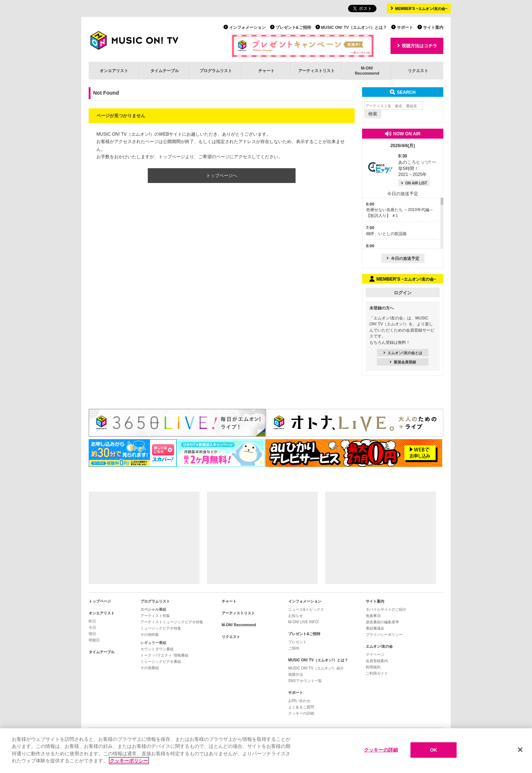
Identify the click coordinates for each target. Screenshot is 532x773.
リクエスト (418, 71)
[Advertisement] (144, 538)
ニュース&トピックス (306, 609)
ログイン (403, 293)
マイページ (375, 655)
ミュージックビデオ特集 (161, 628)
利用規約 (373, 667)
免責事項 (373, 616)
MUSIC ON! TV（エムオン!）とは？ (354, 27)
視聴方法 (296, 674)
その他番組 (150, 668)
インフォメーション (247, 27)
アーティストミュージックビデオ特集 (172, 622)
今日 (92, 628)
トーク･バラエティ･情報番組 (164, 655)
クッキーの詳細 (301, 713)
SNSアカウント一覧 (305, 681)
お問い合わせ (299, 701)
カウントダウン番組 (157, 649)
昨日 (92, 621)
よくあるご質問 (301, 707)
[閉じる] (520, 751)
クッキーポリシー (129, 762)
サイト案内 (433, 27)
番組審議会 (375, 628)
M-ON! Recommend (239, 625)
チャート (266, 71)
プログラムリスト (216, 71)
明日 (92, 634)
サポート (405, 27)
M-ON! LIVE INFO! (303, 622)
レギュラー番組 (153, 643)
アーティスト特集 (155, 616)
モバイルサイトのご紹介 (386, 609)
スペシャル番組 (153, 609)
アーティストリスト (316, 71)
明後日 (94, 640)
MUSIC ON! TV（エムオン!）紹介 (316, 668)
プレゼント (297, 642)
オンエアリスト (114, 71)
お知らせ (296, 616)
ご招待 (294, 648)
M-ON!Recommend (367, 70)
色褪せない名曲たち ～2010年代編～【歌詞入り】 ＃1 (400, 210)
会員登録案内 (377, 661)
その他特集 (150, 635)
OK (434, 751)
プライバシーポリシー (384, 635)
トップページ (100, 601)
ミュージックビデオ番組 (161, 662)
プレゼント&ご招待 (293, 27)
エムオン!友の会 (379, 646)
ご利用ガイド (377, 673)
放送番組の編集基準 (382, 622)
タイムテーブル (165, 71)
